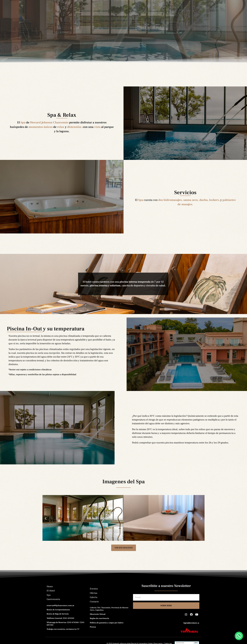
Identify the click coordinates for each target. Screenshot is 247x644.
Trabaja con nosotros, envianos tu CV (63, 636)
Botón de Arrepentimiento (58, 617)
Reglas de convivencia (99, 626)
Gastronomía (90, 17)
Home (43, 17)
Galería (144, 17)
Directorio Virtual (98, 621)
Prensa (160, 17)
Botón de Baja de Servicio (58, 621)
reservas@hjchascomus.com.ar (60, 613)
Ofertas (127, 17)
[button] (46, 525)
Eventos (110, 17)
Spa (73, 17)
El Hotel (59, 17)
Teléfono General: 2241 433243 (60, 625)
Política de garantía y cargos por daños (107, 630)
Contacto (177, 17)
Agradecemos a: (191, 630)
